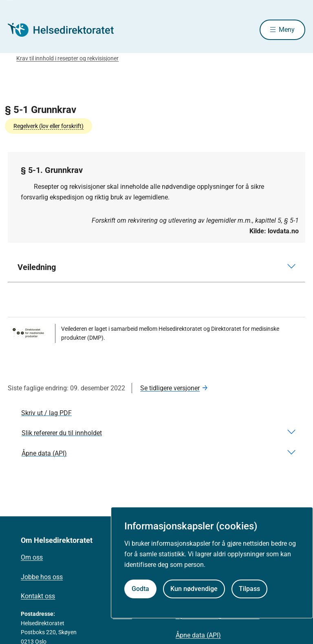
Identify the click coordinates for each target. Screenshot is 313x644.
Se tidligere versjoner (170, 388)
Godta (140, 589)
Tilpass (249, 589)
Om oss (32, 557)
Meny (287, 30)
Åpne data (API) (198, 635)
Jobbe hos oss (42, 577)
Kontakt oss (38, 596)
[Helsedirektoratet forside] (66, 30)
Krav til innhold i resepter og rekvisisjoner (67, 58)
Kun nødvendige (194, 589)
